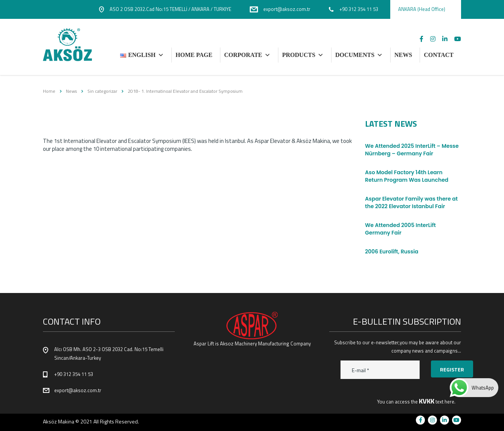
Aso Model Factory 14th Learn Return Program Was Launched (407, 176)
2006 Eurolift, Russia (392, 252)
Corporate (247, 55)
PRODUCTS (303, 55)
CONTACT (439, 55)
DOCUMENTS (359, 55)
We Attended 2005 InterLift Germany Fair (400, 229)
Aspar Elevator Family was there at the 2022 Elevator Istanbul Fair (411, 202)
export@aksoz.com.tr (78, 390)
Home (49, 91)
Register (452, 369)
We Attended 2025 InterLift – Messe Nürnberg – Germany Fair (412, 150)
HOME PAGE (194, 55)
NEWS (403, 55)
